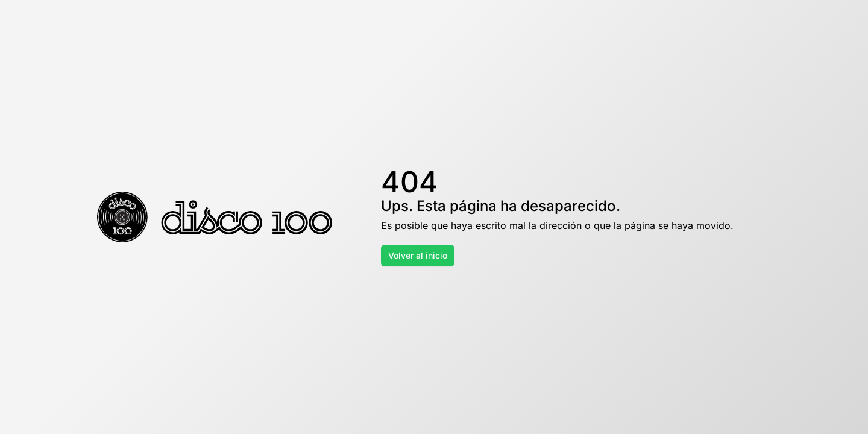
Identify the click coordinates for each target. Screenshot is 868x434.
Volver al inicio (418, 255)
